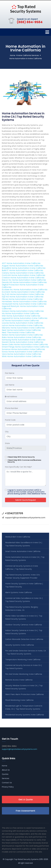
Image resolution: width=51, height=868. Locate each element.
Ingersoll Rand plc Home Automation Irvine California (23, 307)
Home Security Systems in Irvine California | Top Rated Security (24, 585)
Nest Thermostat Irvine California (18, 333)
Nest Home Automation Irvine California (21, 330)
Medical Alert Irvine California (18, 537)
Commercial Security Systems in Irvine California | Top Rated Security (22, 567)
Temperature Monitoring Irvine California (23, 659)
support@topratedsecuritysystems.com (25, 518)
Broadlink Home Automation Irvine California (24, 268)
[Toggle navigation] (47, 32)
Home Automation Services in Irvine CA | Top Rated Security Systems (25, 559)
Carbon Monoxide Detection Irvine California (24, 639)
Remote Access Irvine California (19, 680)
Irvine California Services (28, 55)
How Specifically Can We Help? (18, 467)
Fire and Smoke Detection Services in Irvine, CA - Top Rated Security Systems (26, 652)
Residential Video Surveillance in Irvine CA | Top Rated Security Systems (24, 544)
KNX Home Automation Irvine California (21, 316)
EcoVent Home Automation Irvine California (23, 292)
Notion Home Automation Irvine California (22, 335)
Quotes (5, 774)
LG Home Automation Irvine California (20, 321)
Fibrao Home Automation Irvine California (22, 299)
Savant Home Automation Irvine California (22, 342)
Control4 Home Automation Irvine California (23, 275)
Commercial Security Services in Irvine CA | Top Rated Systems (24, 667)
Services (6, 778)
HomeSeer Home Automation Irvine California (24, 302)
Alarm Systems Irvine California (19, 592)
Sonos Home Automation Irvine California (22, 352)
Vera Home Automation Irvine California (21, 354)
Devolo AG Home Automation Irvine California (24, 282)
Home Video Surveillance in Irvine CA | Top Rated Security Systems (24, 617)
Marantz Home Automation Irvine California (23, 328)
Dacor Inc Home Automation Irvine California (24, 280)
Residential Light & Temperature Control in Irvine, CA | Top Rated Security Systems (24, 707)
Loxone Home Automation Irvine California (22, 323)
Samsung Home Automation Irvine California (24, 340)
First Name (10, 373)
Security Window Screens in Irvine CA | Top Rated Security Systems (24, 687)
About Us (6, 770)
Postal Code (10, 420)
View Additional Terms (37, 494)
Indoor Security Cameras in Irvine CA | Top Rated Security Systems (24, 632)
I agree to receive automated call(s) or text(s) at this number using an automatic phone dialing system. (27, 492)
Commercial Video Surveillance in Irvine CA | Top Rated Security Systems (24, 600)
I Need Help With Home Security (21, 457)
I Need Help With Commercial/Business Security (24, 461)
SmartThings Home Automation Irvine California (25, 347)
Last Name (10, 385)
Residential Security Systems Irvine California (25, 715)
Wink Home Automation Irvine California (21, 356)
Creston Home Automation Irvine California (23, 278)
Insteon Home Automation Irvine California (23, 311)
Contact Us (7, 783)
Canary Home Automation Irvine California (23, 273)
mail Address (11, 397)
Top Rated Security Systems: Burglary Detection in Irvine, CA (22, 608)
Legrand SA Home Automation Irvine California (25, 318)
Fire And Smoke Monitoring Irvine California (24, 674)
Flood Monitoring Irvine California (19, 700)
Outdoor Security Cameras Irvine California (24, 625)
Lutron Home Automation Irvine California (22, 325)
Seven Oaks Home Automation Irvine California (25, 344)
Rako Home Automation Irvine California (21, 337)
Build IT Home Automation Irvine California (22, 270)
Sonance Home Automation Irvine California (23, 349)
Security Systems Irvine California (20, 645)
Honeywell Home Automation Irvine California (24, 304)
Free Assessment (26, 811)
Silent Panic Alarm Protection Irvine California (24, 694)
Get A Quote (26, 799)
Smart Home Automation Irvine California (23, 551)
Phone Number (12, 408)
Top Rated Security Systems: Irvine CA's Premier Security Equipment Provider (23, 576)
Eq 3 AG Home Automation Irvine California (23, 294)
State (7, 443)
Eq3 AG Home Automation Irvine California (23, 297)
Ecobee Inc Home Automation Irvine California (25, 290)
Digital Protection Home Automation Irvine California (23, 286)
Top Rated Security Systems (26, 859)
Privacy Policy (8, 787)
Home (13, 55)
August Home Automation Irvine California (22, 266)
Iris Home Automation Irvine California (20, 313)
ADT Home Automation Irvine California (21, 263)
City (7, 432)
